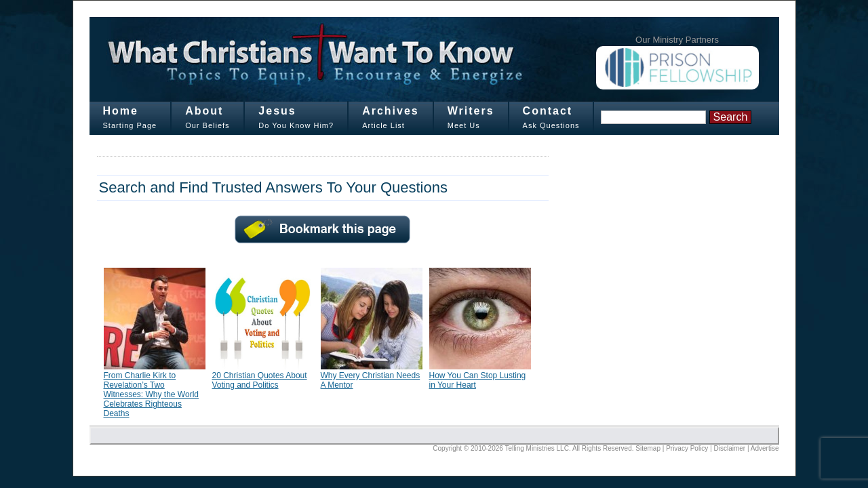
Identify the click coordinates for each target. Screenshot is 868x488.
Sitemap (648, 448)
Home (121, 111)
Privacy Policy (687, 448)
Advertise (765, 448)
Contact (548, 111)
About (204, 111)
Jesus (277, 111)
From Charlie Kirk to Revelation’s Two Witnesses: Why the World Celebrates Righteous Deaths (151, 394)
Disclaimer (730, 448)
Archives (391, 111)
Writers (471, 111)
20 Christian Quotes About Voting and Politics (260, 380)
